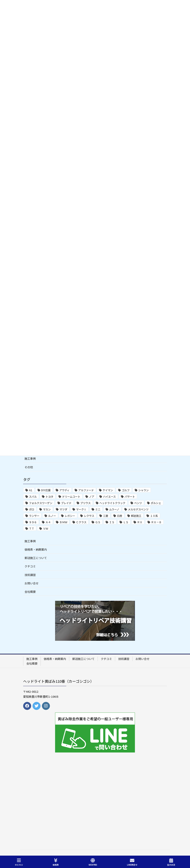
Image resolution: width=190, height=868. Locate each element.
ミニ (98, 509)
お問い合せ (32, 583)
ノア (92, 497)
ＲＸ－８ (156, 522)
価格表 (56, 862)
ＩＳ (112, 522)
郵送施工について (36, 558)
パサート (130, 497)
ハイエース (109, 497)
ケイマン (108, 490)
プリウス (85, 503)
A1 (31, 490)
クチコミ (30, 566)
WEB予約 (93, 862)
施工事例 (30, 458)
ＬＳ (126, 522)
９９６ (33, 522)
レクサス (89, 516)
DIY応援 (46, 490)
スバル (33, 497)
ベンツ (138, 503)
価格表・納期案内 (36, 549)
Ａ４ (48, 522)
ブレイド (66, 503)
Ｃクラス (81, 522)
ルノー (52, 516)
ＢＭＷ (63, 522)
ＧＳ (98, 522)
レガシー (70, 516)
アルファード (86, 490)
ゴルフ (126, 490)
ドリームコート (71, 497)
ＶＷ (46, 529)
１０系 (154, 516)
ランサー (34, 516)
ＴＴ (32, 529)
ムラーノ (114, 509)
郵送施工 (136, 516)
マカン (47, 509)
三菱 (106, 516)
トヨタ (49, 497)
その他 (29, 467)
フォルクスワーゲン (41, 503)
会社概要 (30, 592)
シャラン (143, 490)
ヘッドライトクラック (112, 503)
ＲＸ (140, 522)
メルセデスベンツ (138, 509)
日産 (120, 516)
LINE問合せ (132, 862)
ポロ (32, 509)
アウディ (64, 490)
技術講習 (30, 575)
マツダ (63, 509)
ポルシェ (156, 503)
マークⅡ (81, 509)
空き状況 (171, 862)
